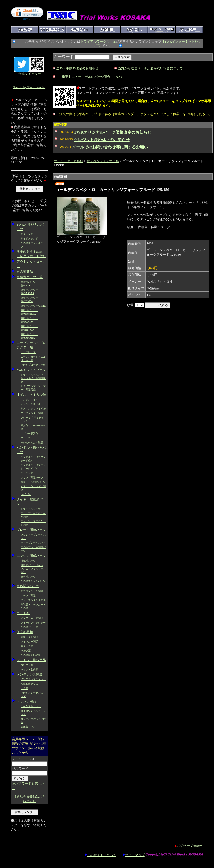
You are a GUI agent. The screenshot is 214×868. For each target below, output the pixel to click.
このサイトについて (100, 855)
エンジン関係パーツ (31, 556)
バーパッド (27, 473)
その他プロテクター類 (33, 365)
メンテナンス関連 (30, 674)
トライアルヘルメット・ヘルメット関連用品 (33, 378)
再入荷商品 (25, 271)
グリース (26, 438)
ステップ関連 (28, 596)
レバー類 (26, 494)
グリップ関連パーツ (32, 477)
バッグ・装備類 (29, 669)
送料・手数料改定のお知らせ (77, 68)
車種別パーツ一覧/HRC (34, 306)
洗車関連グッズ (29, 684)
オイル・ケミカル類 (31, 395)
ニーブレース (28, 352)
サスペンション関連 (32, 591)
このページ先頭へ (188, 845)
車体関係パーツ (28, 586)
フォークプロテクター (33, 623)
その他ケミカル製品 (32, 442)
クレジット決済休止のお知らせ (102, 140)
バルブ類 (26, 650)
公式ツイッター (30, 74)
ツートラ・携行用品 (31, 660)
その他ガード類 (29, 627)
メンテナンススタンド (33, 679)
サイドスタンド (29, 239)
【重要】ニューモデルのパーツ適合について (91, 77)
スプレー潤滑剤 (29, 434)
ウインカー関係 (29, 641)
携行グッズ (27, 665)
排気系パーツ (28, 561)
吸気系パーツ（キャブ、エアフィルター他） (32, 569)
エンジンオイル (29, 400)
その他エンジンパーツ (33, 581)
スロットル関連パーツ (33, 482)
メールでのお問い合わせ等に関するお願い (110, 147)
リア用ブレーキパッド (33, 543)
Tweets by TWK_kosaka (29, 87)
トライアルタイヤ (31, 509)
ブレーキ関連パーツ (31, 530)
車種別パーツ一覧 (30, 277)
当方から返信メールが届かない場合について (150, 68)
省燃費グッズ (28, 727)
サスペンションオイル (33, 409)
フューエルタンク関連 (33, 600)
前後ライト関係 (29, 637)
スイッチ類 (27, 646)
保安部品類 (25, 632)
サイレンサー (28, 234)
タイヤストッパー (31, 706)
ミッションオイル (31, 404)
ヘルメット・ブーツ (31, 370)
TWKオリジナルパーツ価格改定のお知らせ (113, 132)
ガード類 (23, 613)
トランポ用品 (26, 701)
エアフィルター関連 (32, 413)
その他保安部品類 (31, 655)
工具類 (24, 688)
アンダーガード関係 (32, 618)
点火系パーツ (28, 577)
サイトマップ (134, 855)
